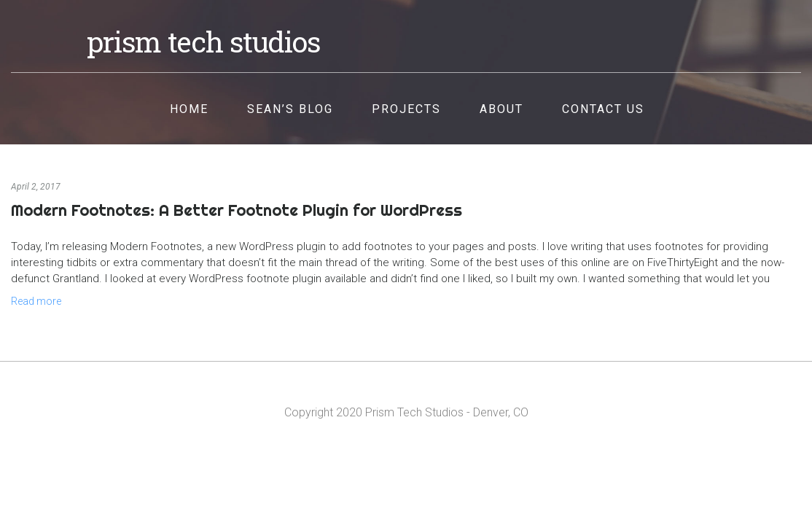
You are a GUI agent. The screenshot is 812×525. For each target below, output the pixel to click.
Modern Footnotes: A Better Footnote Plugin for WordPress (237, 210)
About (501, 109)
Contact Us (603, 109)
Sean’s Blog (290, 109)
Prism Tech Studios (203, 42)
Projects (406, 109)
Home (189, 109)
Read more (36, 301)
